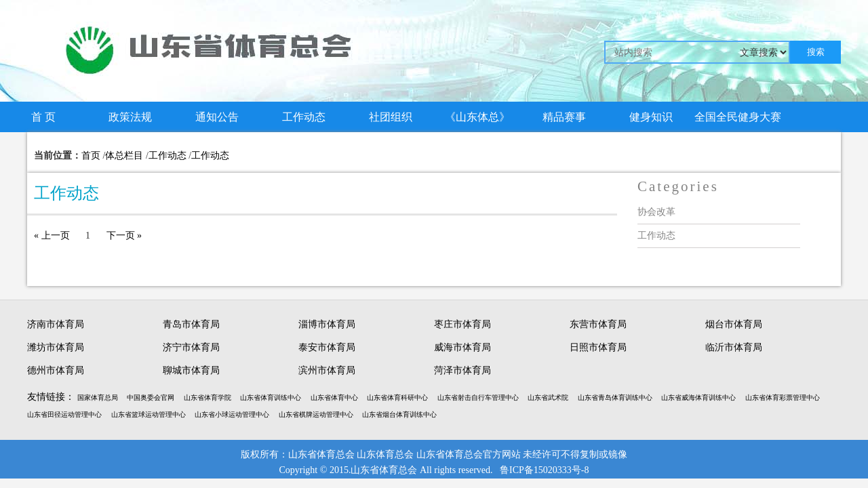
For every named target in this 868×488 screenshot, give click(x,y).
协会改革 (656, 212)
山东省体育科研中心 (397, 398)
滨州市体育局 (327, 370)
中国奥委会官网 (151, 398)
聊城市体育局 (191, 370)
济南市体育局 (56, 324)
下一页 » (124, 236)
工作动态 (304, 117)
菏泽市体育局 (462, 370)
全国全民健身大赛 (738, 117)
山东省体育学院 (208, 398)
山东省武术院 (548, 398)
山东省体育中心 (334, 398)
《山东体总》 (477, 117)
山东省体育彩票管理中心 (783, 398)
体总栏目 (124, 156)
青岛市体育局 (191, 324)
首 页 (43, 117)
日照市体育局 (598, 347)
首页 (91, 156)
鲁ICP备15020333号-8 (544, 470)
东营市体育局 (598, 324)
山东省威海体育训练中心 (698, 398)
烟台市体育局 (734, 324)
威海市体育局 (462, 347)
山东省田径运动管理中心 (64, 414)
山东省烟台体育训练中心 (399, 414)
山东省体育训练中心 (271, 398)
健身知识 (651, 117)
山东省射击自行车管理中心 (478, 398)
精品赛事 (564, 117)
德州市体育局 (56, 370)
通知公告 (217, 117)
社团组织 (391, 117)
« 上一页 (52, 236)
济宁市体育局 (191, 347)
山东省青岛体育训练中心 (615, 398)
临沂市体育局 (734, 347)
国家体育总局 (98, 398)
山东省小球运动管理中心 (232, 414)
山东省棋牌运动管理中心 (316, 414)
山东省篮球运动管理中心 (149, 414)
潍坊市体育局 (56, 347)
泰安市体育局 (327, 347)
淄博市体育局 (327, 324)
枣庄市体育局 (462, 324)
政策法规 (130, 117)
